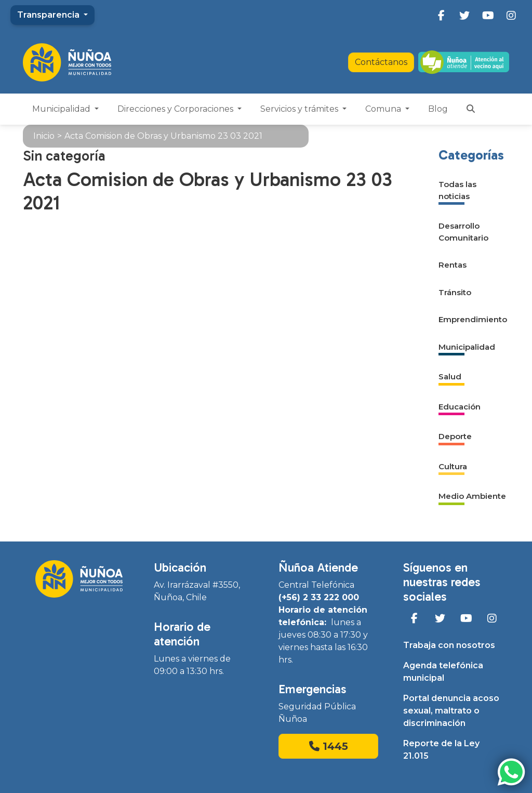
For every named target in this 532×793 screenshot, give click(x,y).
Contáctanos (381, 62)
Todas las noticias (457, 190)
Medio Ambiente (472, 496)
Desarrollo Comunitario (463, 232)
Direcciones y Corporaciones (176, 109)
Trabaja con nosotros (449, 645)
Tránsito (455, 292)
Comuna (384, 109)
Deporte (455, 436)
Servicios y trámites (300, 109)
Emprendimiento (473, 319)
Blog (438, 109)
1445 (329, 746)
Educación (460, 407)
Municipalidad (62, 109)
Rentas (453, 265)
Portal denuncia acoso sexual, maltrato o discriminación (451, 711)
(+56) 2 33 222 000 (319, 597)
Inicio (44, 136)
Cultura (453, 466)
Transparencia (49, 15)
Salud (450, 376)
